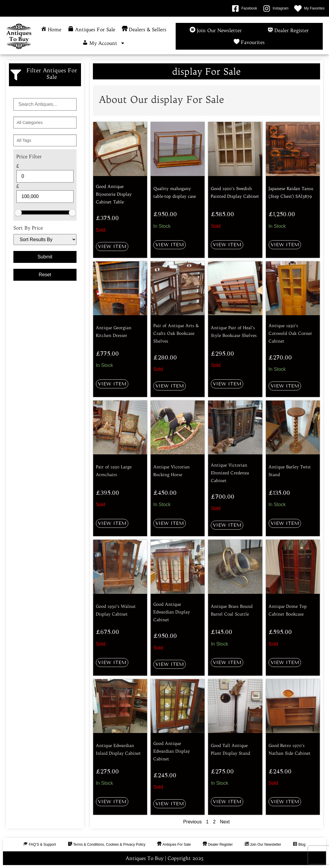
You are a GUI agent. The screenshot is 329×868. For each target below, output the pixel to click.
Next (225, 822)
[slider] (18, 213)
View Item (112, 246)
